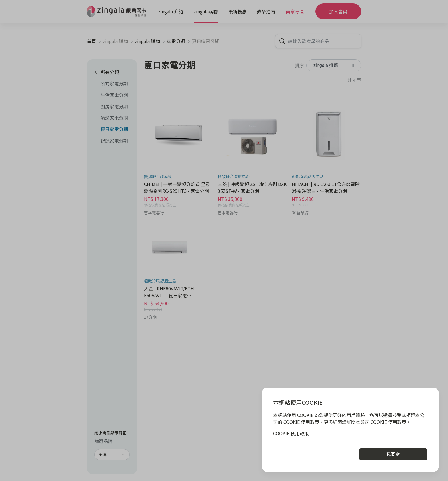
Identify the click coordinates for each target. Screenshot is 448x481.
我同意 (393, 454)
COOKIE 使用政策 (291, 433)
